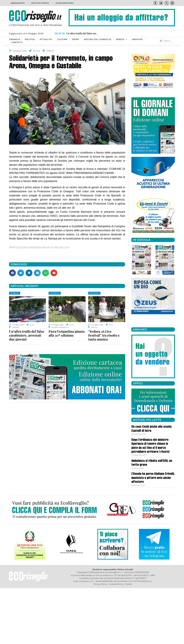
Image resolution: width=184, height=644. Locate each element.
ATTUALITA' (55, 293)
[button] (12, 273)
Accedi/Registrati (65, 3)
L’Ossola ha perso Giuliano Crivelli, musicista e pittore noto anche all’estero (153, 478)
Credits (128, 584)
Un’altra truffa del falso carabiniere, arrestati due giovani (27, 335)
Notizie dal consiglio (98, 39)
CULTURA (62, 39)
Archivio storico (40, 3)
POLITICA (30, 39)
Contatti (17, 42)
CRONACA (15, 39)
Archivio (137, 39)
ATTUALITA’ (46, 39)
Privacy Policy (100, 584)
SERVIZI (122, 39)
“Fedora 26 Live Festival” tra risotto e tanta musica (104, 335)
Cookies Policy (116, 584)
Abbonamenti (17, 3)
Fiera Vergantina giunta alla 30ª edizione (67, 333)
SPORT (76, 39)
